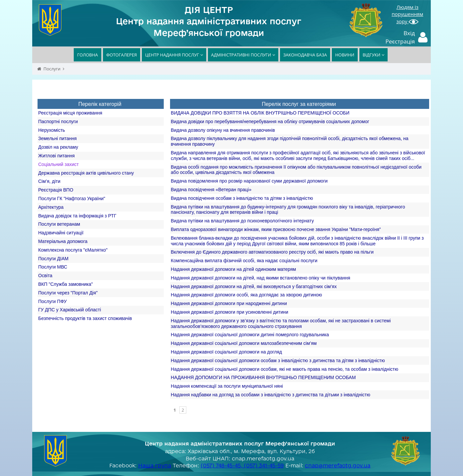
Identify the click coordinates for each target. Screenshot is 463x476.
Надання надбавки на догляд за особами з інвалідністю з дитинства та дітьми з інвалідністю (270, 395)
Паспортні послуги (58, 121)
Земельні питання (57, 138)
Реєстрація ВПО (56, 190)
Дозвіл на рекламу (58, 147)
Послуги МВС (53, 267)
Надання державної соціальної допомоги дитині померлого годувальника (250, 335)
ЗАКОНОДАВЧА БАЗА (305, 55)
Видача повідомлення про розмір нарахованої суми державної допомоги (249, 181)
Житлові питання (56, 156)
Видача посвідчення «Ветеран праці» (211, 190)
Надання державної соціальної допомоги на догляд (226, 352)
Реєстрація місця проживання (70, 113)
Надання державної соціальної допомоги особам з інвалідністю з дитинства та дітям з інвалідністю (278, 360)
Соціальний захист (58, 164)
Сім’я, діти (49, 181)
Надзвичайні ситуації (61, 233)
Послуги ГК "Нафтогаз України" (72, 198)
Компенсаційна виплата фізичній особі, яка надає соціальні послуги (244, 261)
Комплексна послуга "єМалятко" (73, 250)
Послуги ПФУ (52, 301)
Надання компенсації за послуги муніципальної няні (227, 386)
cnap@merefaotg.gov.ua (338, 465)
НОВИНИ (345, 55)
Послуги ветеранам (59, 224)
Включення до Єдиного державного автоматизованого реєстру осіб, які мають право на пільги (272, 252)
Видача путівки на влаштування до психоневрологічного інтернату (242, 221)
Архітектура (51, 207)
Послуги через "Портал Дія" (68, 293)
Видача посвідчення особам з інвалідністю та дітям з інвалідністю (242, 198)
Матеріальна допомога (63, 241)
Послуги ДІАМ (53, 259)
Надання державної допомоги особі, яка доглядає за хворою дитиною (246, 295)
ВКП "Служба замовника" (66, 284)
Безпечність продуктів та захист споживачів (85, 318)
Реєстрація (400, 41)
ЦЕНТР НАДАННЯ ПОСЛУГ (174, 55)
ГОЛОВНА (87, 55)
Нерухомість (52, 130)
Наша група (155, 465)
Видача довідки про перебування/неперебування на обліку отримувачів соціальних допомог (270, 121)
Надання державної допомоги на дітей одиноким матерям (233, 269)
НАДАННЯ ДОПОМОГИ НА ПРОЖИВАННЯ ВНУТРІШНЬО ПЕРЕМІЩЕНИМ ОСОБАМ (263, 377)
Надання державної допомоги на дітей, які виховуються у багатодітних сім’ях (254, 286)
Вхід (409, 33)
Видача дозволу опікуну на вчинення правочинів (223, 130)
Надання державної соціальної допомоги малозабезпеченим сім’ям (244, 343)
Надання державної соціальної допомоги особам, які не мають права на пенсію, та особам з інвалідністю (284, 369)
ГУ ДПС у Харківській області (70, 310)
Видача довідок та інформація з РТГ (77, 216)
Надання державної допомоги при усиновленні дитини (230, 312)
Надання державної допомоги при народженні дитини (229, 303)
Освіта (45, 276)
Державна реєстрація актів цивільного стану (86, 173)
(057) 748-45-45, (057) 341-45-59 (242, 465)
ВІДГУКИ (373, 55)
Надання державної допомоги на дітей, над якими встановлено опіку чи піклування (260, 278)
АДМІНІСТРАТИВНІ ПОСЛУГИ (243, 55)
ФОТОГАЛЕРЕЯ (122, 55)
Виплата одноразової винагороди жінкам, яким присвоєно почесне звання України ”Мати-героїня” (276, 229)
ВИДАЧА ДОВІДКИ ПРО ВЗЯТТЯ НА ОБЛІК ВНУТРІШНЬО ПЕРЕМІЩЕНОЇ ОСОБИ (260, 113)
